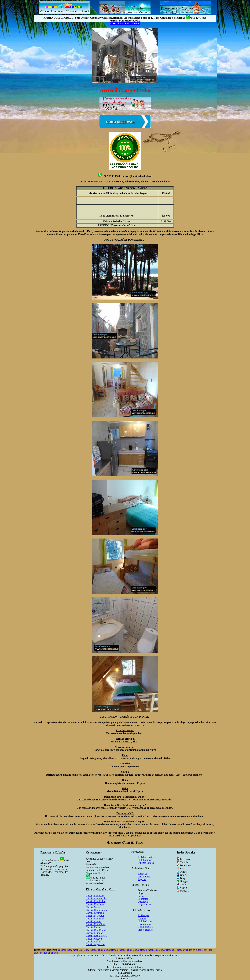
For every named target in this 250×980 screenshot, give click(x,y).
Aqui (134, 225)
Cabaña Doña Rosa (96, 924)
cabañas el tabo (80, 950)
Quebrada (143, 902)
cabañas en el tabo (99, 950)
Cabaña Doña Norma (97, 910)
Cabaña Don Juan (95, 904)
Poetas (141, 896)
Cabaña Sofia (93, 907)
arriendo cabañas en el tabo (123, 950)
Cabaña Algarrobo (95, 944)
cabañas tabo (65, 950)
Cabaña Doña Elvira (96, 936)
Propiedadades (145, 930)
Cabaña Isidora (94, 942)
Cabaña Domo (93, 921)
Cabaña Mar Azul (95, 916)
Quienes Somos (146, 863)
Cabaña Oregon (94, 939)
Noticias (142, 918)
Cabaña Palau (93, 927)
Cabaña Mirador (94, 933)
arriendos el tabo (173, 950)
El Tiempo (143, 915)
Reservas (143, 874)
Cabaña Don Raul (95, 919)
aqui (63, 869)
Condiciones (144, 877)
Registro (142, 879)
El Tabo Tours (145, 921)
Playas (141, 893)
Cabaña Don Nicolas (96, 899)
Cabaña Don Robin (96, 901)
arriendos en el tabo (193, 950)
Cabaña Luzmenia (95, 913)
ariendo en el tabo (49, 953)
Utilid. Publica (145, 927)
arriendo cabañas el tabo (151, 950)
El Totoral (143, 899)
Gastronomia (144, 924)
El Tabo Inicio (145, 860)
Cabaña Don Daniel (96, 930)
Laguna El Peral (146, 905)
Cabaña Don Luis (95, 896)
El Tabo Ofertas (146, 857)
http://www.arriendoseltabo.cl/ (127, 967)
